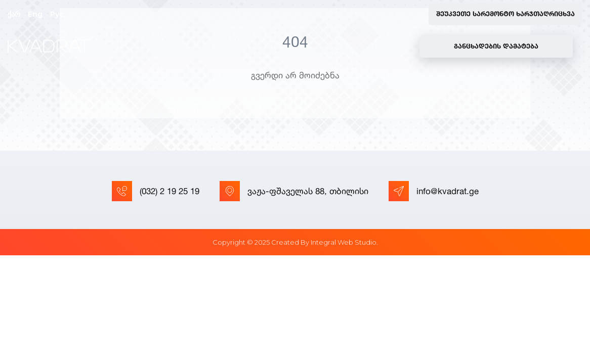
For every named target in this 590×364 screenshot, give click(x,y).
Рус (57, 14)
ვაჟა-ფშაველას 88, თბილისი (294, 191)
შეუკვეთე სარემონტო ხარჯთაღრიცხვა (505, 14)
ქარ (14, 14)
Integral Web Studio (344, 242)
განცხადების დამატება (496, 46)
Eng (35, 14)
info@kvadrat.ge (434, 191)
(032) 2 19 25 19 (156, 191)
